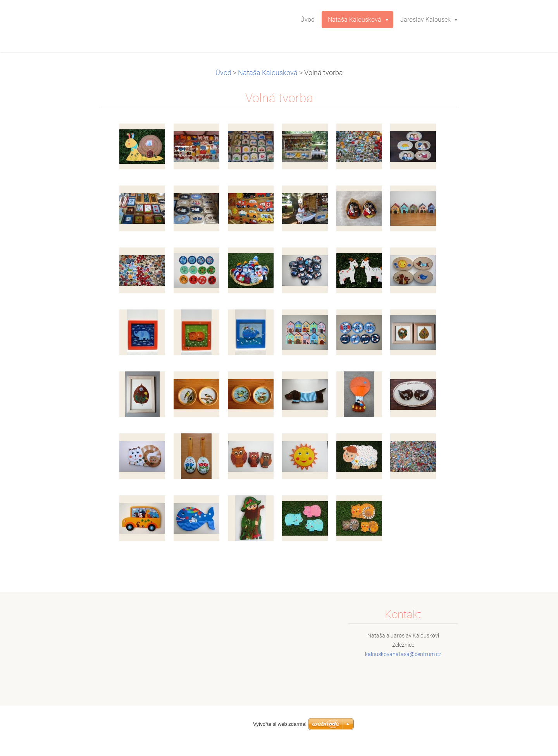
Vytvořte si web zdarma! (280, 724)
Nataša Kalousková (268, 73)
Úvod (223, 73)
